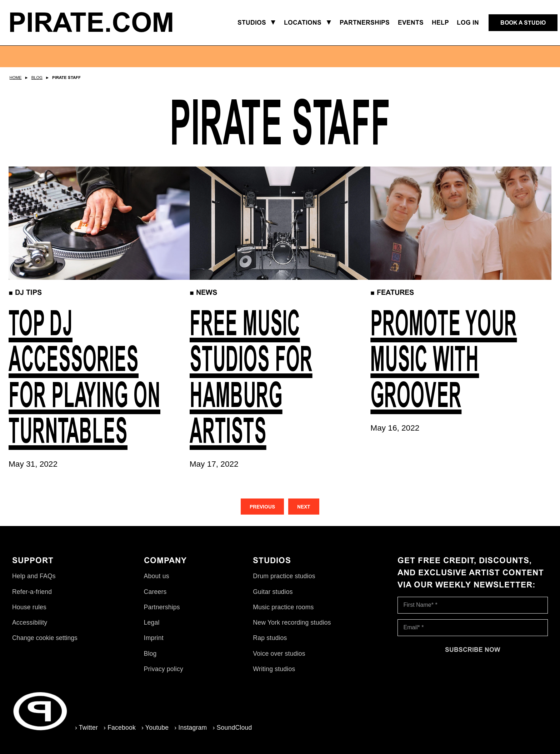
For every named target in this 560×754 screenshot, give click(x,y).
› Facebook (120, 728)
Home (16, 78)
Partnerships (162, 607)
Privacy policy (164, 669)
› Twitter (86, 728)
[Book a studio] (523, 23)
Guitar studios (273, 592)
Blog (37, 78)
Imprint (154, 638)
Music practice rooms (283, 607)
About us (157, 576)
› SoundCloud (232, 728)
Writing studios (274, 669)
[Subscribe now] (473, 650)
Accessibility (30, 622)
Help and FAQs (34, 576)
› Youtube (155, 728)
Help (440, 23)
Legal (152, 622)
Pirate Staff (66, 78)
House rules (29, 607)
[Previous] (262, 507)
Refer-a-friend (32, 592)
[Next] (304, 507)
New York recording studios (292, 622)
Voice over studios (279, 654)
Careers (155, 592)
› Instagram (191, 728)
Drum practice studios (284, 576)
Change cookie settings (45, 638)
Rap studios (270, 638)
